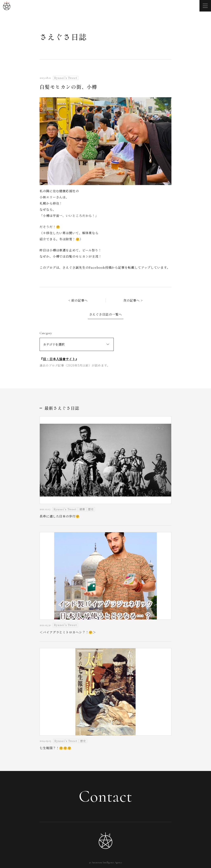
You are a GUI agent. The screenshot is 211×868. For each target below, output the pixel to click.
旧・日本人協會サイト (59, 359)
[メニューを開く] (205, 6)
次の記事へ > (133, 300)
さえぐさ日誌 (63, 37)
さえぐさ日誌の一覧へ (106, 314)
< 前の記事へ (78, 300)
